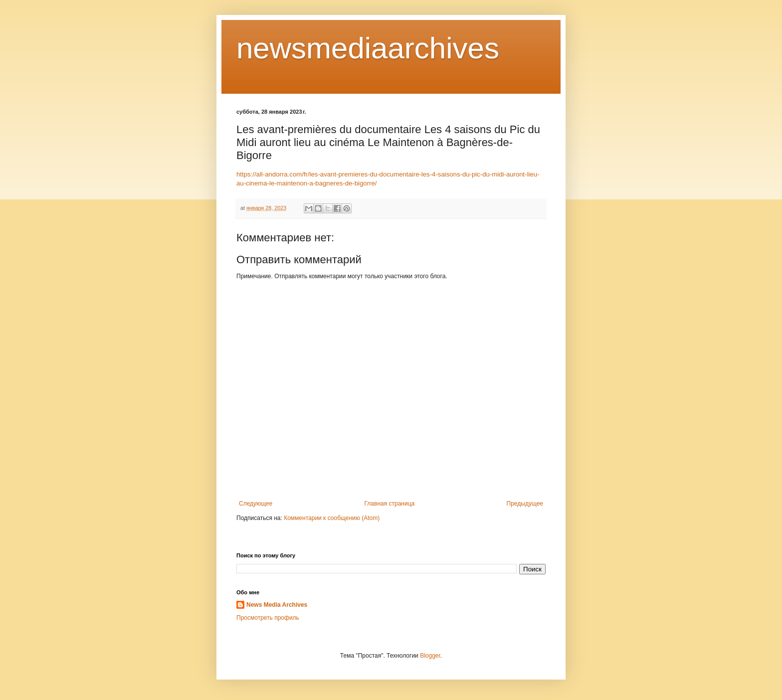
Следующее (256, 504)
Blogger (430, 656)
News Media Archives (277, 605)
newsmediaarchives (368, 48)
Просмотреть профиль (268, 618)
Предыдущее (525, 504)
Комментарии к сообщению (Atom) (332, 518)
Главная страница (390, 504)
